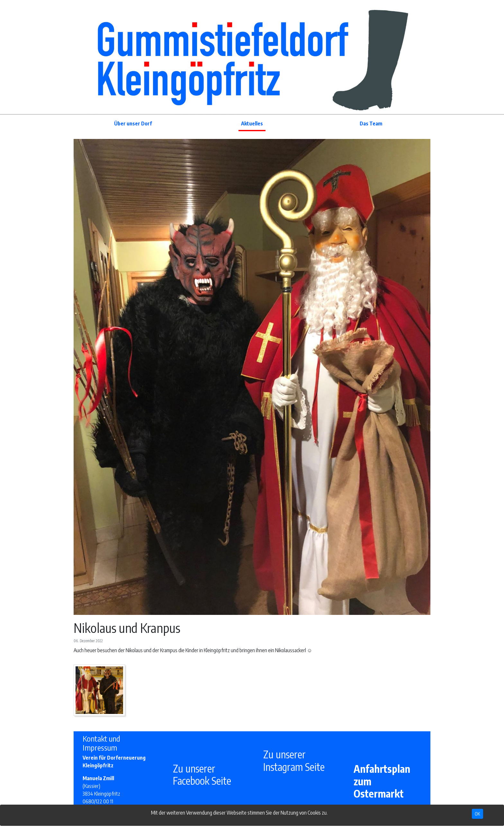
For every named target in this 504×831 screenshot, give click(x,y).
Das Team (371, 123)
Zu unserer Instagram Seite (294, 760)
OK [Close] (477, 814)
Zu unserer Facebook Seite (202, 774)
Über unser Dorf (133, 123)
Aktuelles (252, 123)
